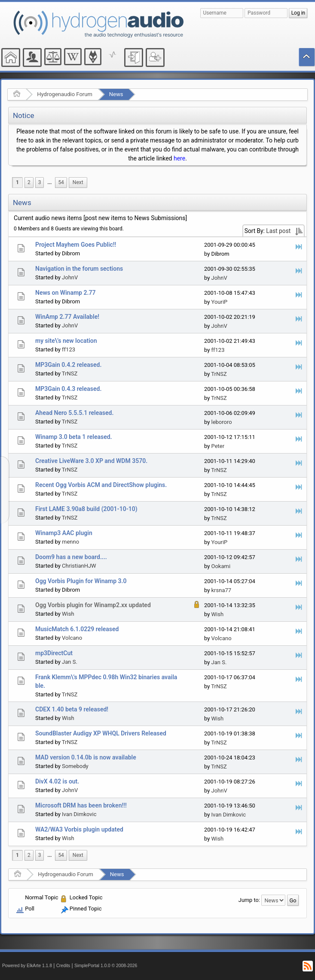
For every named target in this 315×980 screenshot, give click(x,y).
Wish (68, 614)
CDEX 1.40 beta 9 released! (72, 709)
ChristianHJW (79, 566)
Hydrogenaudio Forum (65, 94)
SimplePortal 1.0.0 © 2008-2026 (106, 966)
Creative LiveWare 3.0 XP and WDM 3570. (91, 461)
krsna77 (222, 590)
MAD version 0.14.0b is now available (86, 757)
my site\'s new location (66, 341)
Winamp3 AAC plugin (64, 533)
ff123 (69, 349)
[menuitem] (49, 183)
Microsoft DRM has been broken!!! (81, 805)
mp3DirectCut (54, 653)
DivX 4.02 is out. (57, 781)
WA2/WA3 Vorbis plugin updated (79, 829)
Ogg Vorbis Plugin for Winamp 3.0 (81, 581)
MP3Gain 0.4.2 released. (68, 365)
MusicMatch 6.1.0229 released (77, 629)
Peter (218, 446)
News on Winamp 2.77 (65, 293)
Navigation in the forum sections (79, 269)
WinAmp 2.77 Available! (67, 317)
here (179, 158)
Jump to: (249, 900)
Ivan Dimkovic (79, 814)
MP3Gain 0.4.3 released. (68, 389)
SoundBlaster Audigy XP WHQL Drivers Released (101, 733)
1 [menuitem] (17, 182)
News (116, 94)
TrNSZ (70, 374)
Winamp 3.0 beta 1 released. (74, 437)
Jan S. (70, 662)
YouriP (220, 302)
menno (70, 542)
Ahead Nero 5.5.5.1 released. (74, 413)
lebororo (222, 422)
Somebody (75, 766)
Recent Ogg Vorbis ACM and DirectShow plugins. (101, 485)
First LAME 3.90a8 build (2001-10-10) (86, 509)
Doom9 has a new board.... (71, 557)
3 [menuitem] (40, 182)
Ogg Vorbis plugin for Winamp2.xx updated (93, 605)
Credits (63, 966)
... (49, 182)
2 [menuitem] (29, 182)
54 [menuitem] (61, 182)
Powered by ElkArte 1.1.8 (27, 966)
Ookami (221, 566)
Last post (278, 231)
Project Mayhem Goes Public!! (76, 245)
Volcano (72, 638)
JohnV (70, 277)
